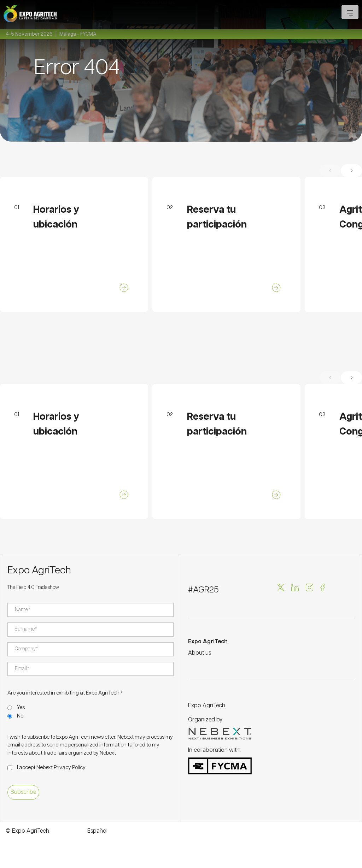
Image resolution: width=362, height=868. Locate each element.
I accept (51, 767)
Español (97, 831)
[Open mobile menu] (350, 12)
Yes (21, 707)
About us (200, 653)
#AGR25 (203, 590)
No (20, 716)
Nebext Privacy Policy (61, 767)
